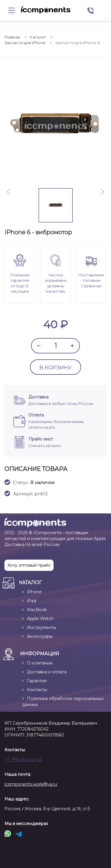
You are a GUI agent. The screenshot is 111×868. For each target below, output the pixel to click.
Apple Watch (40, 619)
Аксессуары (40, 636)
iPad (32, 601)
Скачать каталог (45, 446)
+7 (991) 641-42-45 (23, 760)
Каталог (38, 37)
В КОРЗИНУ (55, 368)
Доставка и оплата (47, 672)
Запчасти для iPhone (25, 43)
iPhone (34, 592)
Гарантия (37, 681)
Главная (12, 37)
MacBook (37, 610)
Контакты (37, 690)
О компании (40, 663)
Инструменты (41, 627)
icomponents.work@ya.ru (31, 784)
